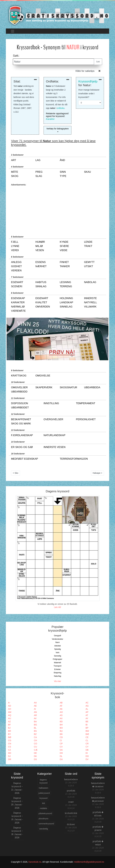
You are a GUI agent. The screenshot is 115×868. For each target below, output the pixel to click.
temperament (86, 403)
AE (35, 706)
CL (87, 740)
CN (10, 744)
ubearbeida (92, 387)
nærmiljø (18, 307)
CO (36, 744)
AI (35, 709)
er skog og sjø (22, 447)
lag (38, 160)
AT (87, 715)
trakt (88, 246)
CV (61, 747)
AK (61, 709)
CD (61, 737)
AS (61, 715)
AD (10, 706)
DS (35, 759)
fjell (15, 242)
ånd (62, 160)
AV (35, 718)
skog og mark (21, 424)
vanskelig (43, 829)
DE (35, 753)
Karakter (50, 119)
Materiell (58, 663)
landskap (66, 302)
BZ (35, 734)
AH (10, 709)
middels (43, 808)
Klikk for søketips (85, 71)
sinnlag (41, 286)
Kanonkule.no (35, 862)
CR (87, 744)
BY (10, 734)
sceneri (17, 286)
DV (87, 759)
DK (35, 756)
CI (61, 740)
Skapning (57, 673)
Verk (58, 653)
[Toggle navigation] (13, 31)
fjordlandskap (22, 435)
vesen (40, 250)
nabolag (90, 282)
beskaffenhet (21, 419)
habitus (41, 282)
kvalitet (41, 302)
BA (35, 722)
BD (61, 722)
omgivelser (19, 387)
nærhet (41, 266)
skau (88, 172)
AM (10, 712)
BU (61, 731)
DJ (9, 756)
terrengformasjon (74, 459)
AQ (10, 715)
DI (87, 753)
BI (87, 725)
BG (35, 725)
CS (10, 747)
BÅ (61, 734)
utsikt (89, 266)
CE (87, 737)
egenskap (18, 298)
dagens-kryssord (43, 781)
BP (87, 728)
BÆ (87, 734)
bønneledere (71, 779)
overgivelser (53, 419)
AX (61, 718)
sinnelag (66, 307)
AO (61, 712)
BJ (9, 728)
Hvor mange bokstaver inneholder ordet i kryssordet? (89, 93)
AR (35, 715)
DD (10, 753)
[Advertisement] (57, 208)
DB (87, 750)
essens (41, 262)
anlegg (16, 262)
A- (9, 703)
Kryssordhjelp (88, 81)
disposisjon (20, 403)
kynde (64, 242)
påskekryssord (45, 813)
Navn (58, 642)
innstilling (51, 403)
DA (61, 750)
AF (61, 706)
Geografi (57, 636)
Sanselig (57, 656)
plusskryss (43, 819)
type (63, 176)
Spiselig (57, 649)
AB (61, 703)
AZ (9, 722)
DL (61, 756)
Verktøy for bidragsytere (58, 129)
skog (15, 176)
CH (35, 740)
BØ (10, 737)
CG (10, 740)
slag (39, 176)
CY (87, 747)
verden (16, 271)
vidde (64, 250)
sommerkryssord (46, 824)
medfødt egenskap (25, 459)
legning (65, 282)
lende (88, 242)
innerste (91, 298)
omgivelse (43, 376)
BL (35, 728)
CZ (10, 750)
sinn (63, 172)
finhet (64, 262)
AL (87, 709)
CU (35, 747)
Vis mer (57, 681)
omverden (43, 307)
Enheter (57, 669)
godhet (16, 266)
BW (87, 731)
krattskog (19, 376)
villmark (90, 307)
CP (61, 744)
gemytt (89, 262)
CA (35, 737)
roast (71, 802)
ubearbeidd (19, 392)
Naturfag (57, 676)
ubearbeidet (20, 408)
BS (35, 731)
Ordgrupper (58, 659)
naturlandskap (55, 435)
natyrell (91, 302)
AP (87, 712)
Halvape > (97, 473)
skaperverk (44, 387)
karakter (18, 302)
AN (35, 712)
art (14, 160)
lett (43, 803)
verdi (15, 250)
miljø (39, 246)
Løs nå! (58, 607)
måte (15, 172)
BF (9, 725)
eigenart (42, 298)
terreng (66, 286)
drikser (71, 824)
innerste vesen (55, 447)
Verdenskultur (57, 639)
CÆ (36, 750)
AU (10, 718)
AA (35, 703)
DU (61, 759)
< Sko (16, 473)
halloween (43, 788)
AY (87, 718)
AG (87, 706)
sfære (64, 246)
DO (87, 756)
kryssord (43, 798)
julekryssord (44, 793)
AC (87, 703)
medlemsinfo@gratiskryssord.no (89, 862)
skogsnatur (68, 387)
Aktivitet (57, 646)
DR (10, 759)
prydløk (71, 791)
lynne (15, 246)
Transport (57, 666)
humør (40, 242)
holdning (66, 298)
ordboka (61, 108)
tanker (65, 266)
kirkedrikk (71, 813)
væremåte (18, 311)
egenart (17, 282)
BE (87, 722)
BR (10, 731)
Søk (98, 62)
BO (61, 728)
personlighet (86, 419)
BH (61, 725)
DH (61, 753)
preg (39, 172)
